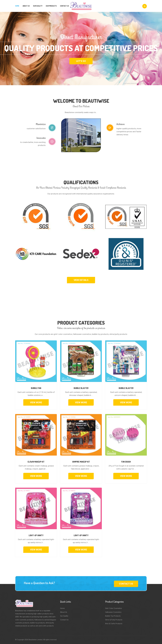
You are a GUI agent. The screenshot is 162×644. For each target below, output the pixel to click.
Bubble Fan (36, 388)
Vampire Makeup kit (81, 462)
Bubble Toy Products (113, 616)
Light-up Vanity (36, 535)
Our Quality (38, 6)
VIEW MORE (36, 402)
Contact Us (65, 6)
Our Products (51, 6)
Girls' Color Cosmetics (114, 608)
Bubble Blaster (81, 388)
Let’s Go (81, 61)
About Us (26, 6)
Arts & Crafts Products (114, 624)
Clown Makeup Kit (36, 462)
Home (17, 6)
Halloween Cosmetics (113, 612)
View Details (81, 280)
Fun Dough (126, 462)
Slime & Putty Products (114, 620)
